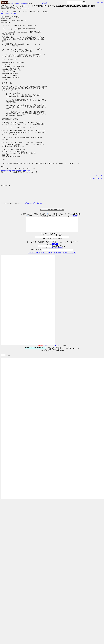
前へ (102, 3)
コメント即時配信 (47, 256)
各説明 (75, 216)
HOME (14, 3)
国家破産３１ (24, 3)
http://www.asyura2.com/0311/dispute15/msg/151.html (15, 170)
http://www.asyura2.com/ (52, 349)
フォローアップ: (5, 185)
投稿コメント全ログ (34, 256)
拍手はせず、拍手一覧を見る (33, 203)
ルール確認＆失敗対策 (56, 251)
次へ (98, 3)
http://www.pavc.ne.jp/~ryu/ (8, 14)
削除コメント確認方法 (70, 256)
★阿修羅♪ (45, 3)
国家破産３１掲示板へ (97, 178)
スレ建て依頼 (58, 256)
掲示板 (18, 3)
